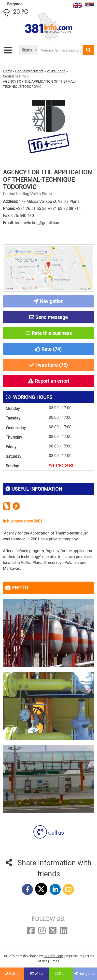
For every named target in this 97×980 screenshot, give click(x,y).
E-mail (54, 961)
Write (36, 974)
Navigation (85, 974)
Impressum (74, 956)
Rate (61, 974)
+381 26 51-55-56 (31, 209)
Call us (49, 833)
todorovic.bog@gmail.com (38, 223)
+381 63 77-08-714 (64, 209)
